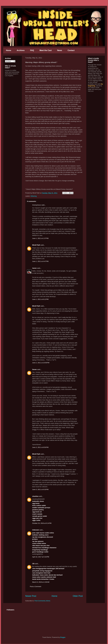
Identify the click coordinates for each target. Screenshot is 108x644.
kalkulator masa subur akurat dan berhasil (47, 575)
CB (33, 564)
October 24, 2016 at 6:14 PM (42, 523)
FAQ (32, 50)
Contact (71, 50)
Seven (34, 369)
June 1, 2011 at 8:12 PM (40, 299)
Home (9, 50)
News (60, 50)
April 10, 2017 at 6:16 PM (41, 557)
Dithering (34, 196)
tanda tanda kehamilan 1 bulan (43, 579)
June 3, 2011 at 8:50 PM (40, 447)
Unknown (36, 530)
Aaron (34, 268)
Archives (21, 50)
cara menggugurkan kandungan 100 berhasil (48, 569)
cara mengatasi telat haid (41, 573)
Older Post (78, 596)
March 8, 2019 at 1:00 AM (41, 582)
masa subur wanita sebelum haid (44, 577)
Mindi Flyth (36, 245)
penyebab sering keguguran (42, 571)
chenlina (35, 496)
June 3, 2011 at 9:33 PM (40, 489)
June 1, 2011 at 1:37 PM (40, 238)
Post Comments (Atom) (42, 601)
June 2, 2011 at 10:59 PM (41, 363)
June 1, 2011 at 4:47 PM (40, 261)
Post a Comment (36, 586)
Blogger (63, 637)
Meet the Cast (46, 50)
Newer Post (31, 596)
